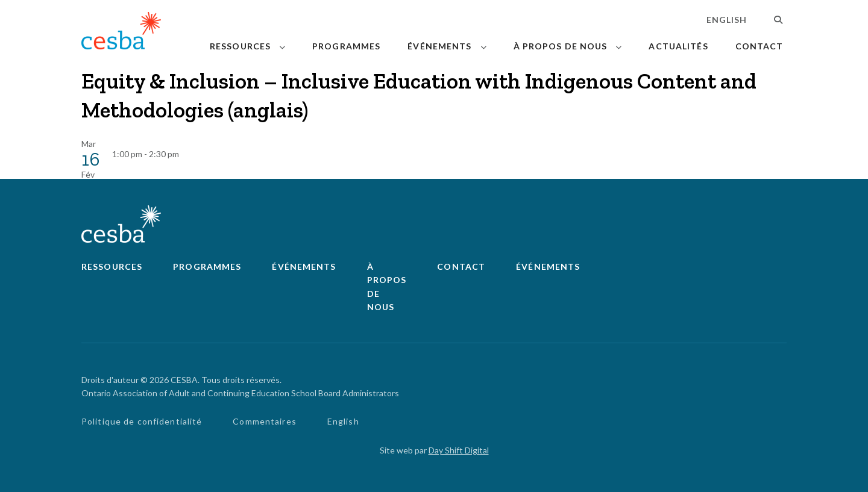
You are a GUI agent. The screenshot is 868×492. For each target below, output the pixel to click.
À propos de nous (561, 46)
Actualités (678, 46)
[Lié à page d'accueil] (121, 33)
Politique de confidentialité (142, 421)
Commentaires (264, 421)
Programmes (346, 46)
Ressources (240, 46)
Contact (759, 46)
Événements (439, 46)
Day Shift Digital (459, 450)
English (727, 20)
